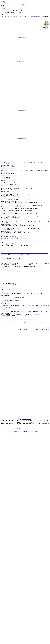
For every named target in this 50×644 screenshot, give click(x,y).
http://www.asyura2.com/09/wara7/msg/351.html (11, 190)
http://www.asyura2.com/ (26, 422)
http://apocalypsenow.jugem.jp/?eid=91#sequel (10, 186)
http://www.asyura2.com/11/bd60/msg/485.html (11, 244)
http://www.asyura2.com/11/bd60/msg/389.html (11, 212)
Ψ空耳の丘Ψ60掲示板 (45, 333)
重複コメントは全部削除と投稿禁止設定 (11, 309)
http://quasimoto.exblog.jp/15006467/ (8, 168)
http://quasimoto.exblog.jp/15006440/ (8, 165)
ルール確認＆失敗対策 (15, 304)
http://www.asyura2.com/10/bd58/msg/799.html (11, 231)
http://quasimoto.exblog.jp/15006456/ (8, 167)
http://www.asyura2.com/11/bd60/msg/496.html (7, 12)
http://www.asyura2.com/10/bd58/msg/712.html (11, 224)
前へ (48, 330)
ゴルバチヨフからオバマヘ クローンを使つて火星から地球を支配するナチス (23, 17)
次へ (45, 330)
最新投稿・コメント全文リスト (37, 310)
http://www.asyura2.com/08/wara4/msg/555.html (11, 195)
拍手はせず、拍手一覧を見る (25, 254)
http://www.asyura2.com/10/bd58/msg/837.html (11, 207)
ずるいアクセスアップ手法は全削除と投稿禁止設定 (34, 309)
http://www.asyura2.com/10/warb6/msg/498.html (11, 218)
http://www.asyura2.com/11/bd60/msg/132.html (11, 237)
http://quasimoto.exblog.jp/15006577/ (8, 175)
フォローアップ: (6, 313)
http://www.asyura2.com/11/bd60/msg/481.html (11, 201)
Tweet (2, 14)
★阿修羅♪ (3, 1)
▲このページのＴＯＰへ (23, 333)
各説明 (40, 266)
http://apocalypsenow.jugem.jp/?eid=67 (9, 180)
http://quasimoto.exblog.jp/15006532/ (8, 173)
